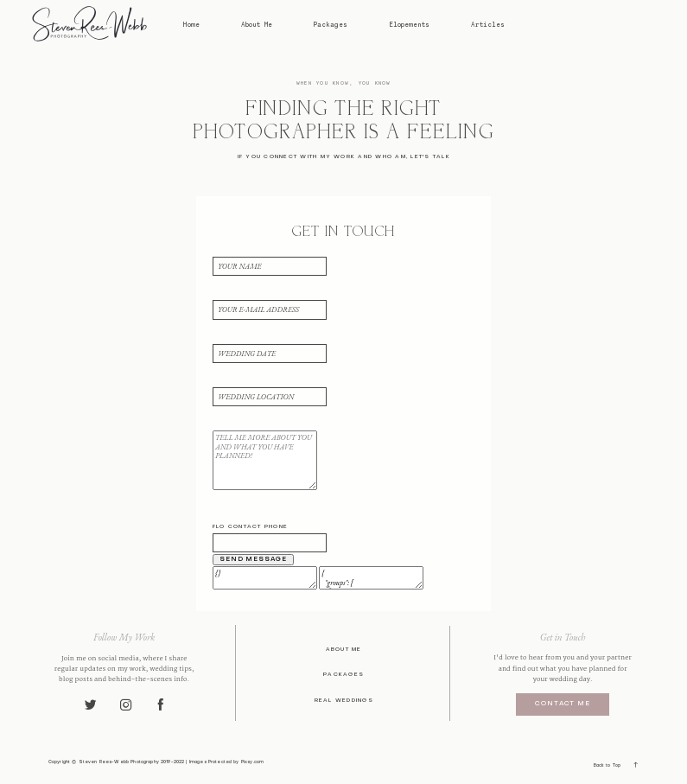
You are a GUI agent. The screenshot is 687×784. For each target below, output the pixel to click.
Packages (331, 25)
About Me (257, 25)
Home (191, 25)
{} (265, 578)
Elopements (409, 25)
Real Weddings (344, 700)
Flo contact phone (250, 526)
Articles (488, 25)
